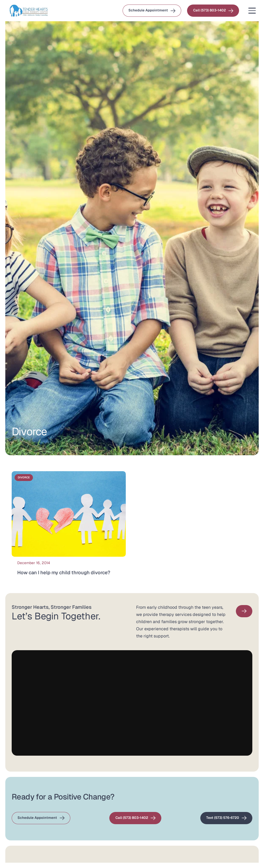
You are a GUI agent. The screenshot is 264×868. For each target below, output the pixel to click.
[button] (252, 11)
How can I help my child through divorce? (64, 573)
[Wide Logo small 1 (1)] (29, 11)
